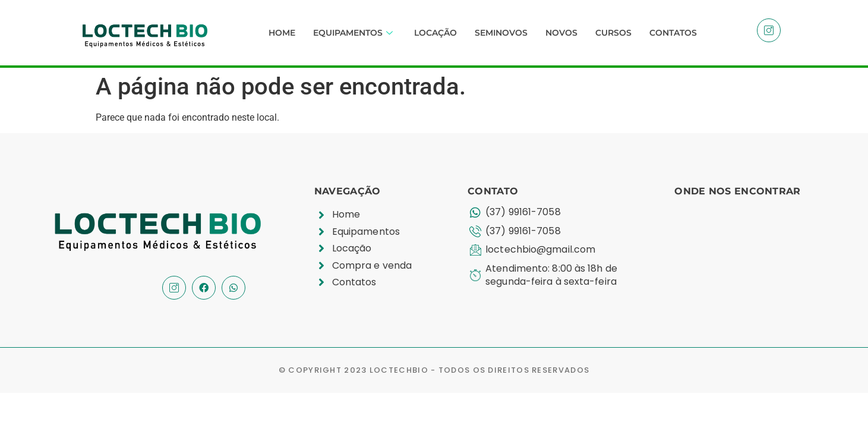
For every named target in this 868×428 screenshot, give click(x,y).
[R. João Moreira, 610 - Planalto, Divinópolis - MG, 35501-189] (752, 252)
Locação (435, 33)
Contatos (673, 33)
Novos (561, 33)
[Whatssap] (233, 288)
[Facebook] (204, 288)
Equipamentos (353, 33)
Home (282, 33)
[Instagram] (769, 30)
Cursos (613, 33)
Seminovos (501, 33)
